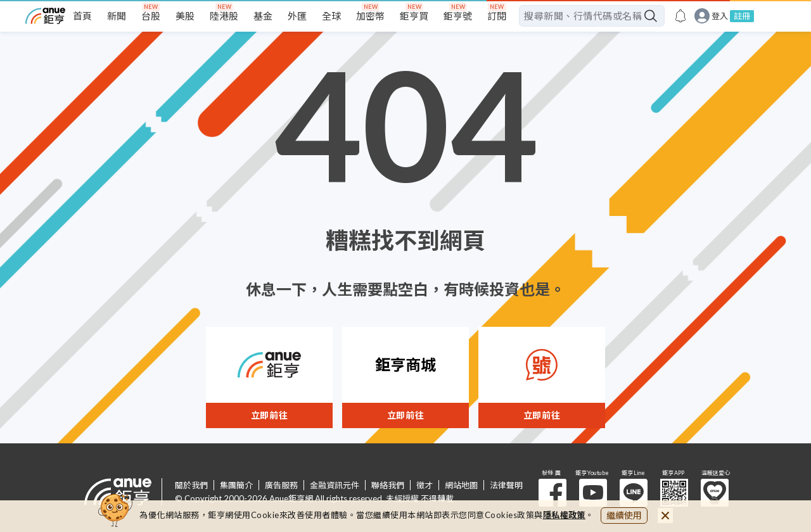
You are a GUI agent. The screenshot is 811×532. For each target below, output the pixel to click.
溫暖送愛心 (715, 493)
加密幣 (370, 16)
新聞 (117, 16)
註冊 (742, 16)
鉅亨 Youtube (593, 493)
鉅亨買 (414, 16)
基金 (263, 16)
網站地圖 (461, 485)
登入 (720, 16)
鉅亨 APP (674, 493)
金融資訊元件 (335, 485)
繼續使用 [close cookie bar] (624, 515)
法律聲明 (506, 485)
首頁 (82, 16)
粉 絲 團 (552, 493)
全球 (331, 16)
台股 (151, 16)
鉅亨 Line (634, 493)
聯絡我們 (388, 485)
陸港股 (224, 16)
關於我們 (191, 485)
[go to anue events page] (680, 16)
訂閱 (497, 16)
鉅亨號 (458, 16)
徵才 (425, 485)
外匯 (297, 16)
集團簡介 (236, 485)
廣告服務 (281, 485)
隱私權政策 (565, 515)
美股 (185, 16)
